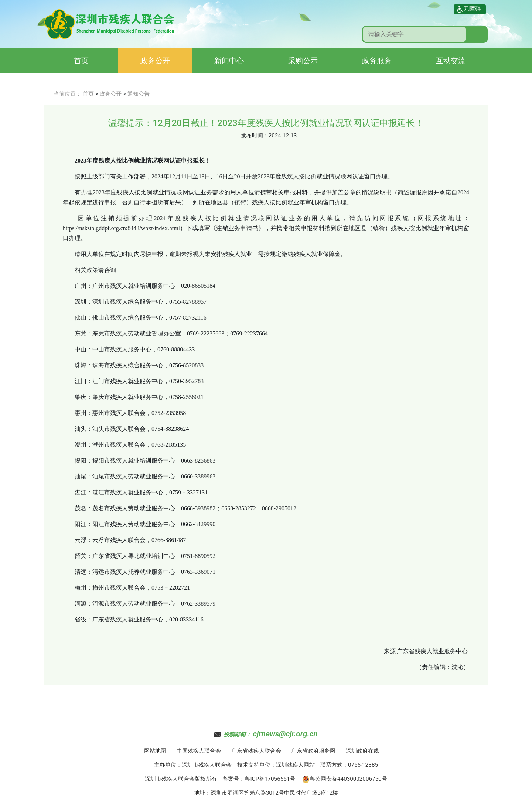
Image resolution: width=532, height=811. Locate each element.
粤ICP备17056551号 (270, 779)
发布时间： (255, 136)
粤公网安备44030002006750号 (345, 779)
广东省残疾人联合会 (256, 751)
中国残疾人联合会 (199, 751)
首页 (81, 61)
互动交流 (451, 61)
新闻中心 (229, 61)
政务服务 (377, 61)
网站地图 (155, 751)
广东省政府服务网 (313, 751)
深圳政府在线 (362, 751)
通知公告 (139, 94)
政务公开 (155, 61)
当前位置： (67, 94)
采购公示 (303, 61)
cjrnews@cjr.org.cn (285, 734)
